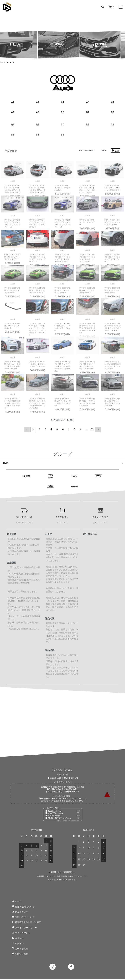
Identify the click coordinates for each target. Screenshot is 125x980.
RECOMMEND (87, 152)
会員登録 (16, 939)
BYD (6, 464)
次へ (98, 430)
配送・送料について (21, 908)
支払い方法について (21, 918)
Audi (12, 62)
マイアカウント (19, 934)
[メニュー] (120, 7)
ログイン (16, 945)
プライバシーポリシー (22, 929)
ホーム (3, 62)
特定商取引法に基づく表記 (25, 924)
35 (92, 430)
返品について (18, 913)
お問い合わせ (18, 955)
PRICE (103, 152)
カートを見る (18, 950)
